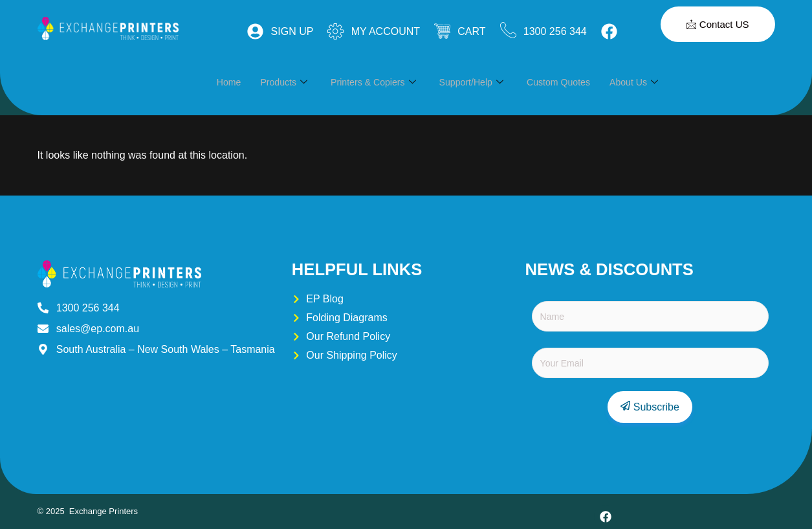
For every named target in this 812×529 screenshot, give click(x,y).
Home (230, 82)
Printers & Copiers (379, 82)
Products (287, 82)
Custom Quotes (572, 82)
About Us (651, 82)
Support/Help (482, 82)
